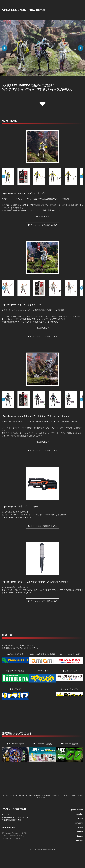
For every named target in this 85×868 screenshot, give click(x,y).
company (79, 823)
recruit (80, 832)
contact (80, 841)
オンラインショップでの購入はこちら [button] (42, 225)
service (80, 818)
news (81, 827)
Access (80, 836)
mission (80, 814)
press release (77, 810)
